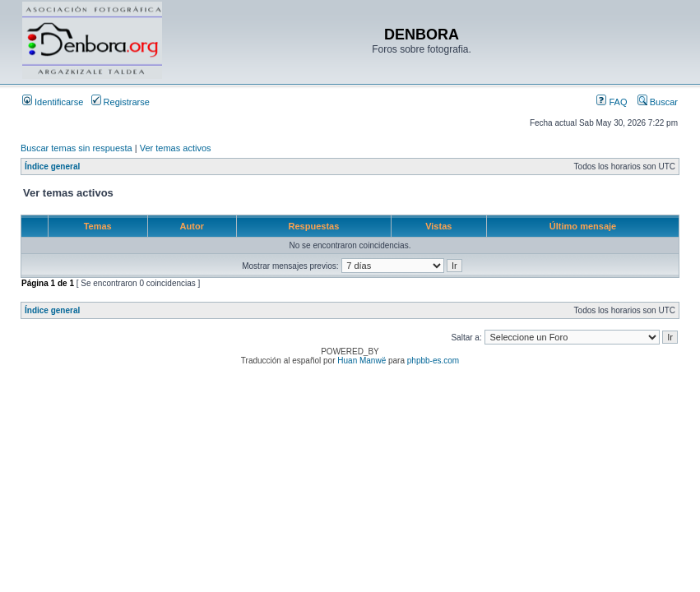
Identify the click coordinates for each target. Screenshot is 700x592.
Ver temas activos (176, 148)
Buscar (658, 102)
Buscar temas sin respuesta (76, 148)
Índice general (52, 166)
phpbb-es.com (433, 361)
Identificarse (53, 102)
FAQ (612, 102)
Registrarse (121, 102)
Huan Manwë (362, 361)
